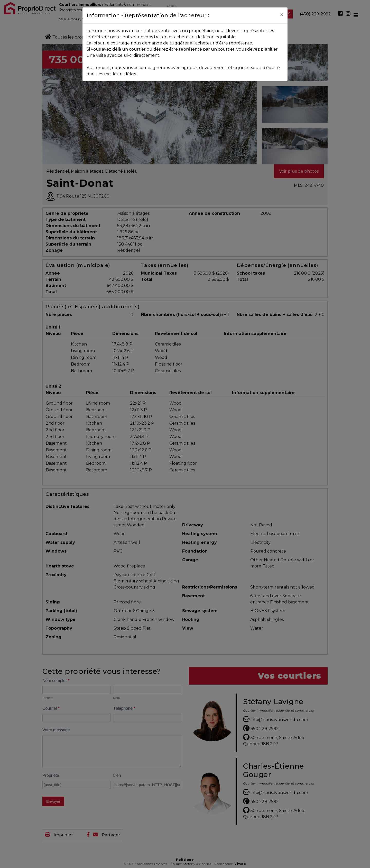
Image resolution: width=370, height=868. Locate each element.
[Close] (282, 15)
